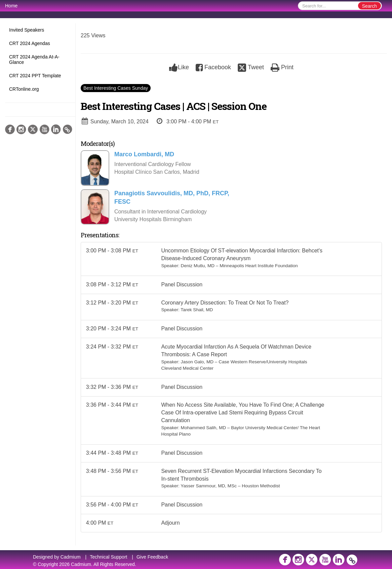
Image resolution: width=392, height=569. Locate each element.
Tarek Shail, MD (197, 310)
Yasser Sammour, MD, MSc (209, 487)
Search (369, 6)
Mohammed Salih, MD (203, 429)
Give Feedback (152, 557)
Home (11, 6)
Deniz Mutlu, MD (198, 266)
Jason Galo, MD (197, 362)
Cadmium (71, 557)
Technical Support (108, 557)
